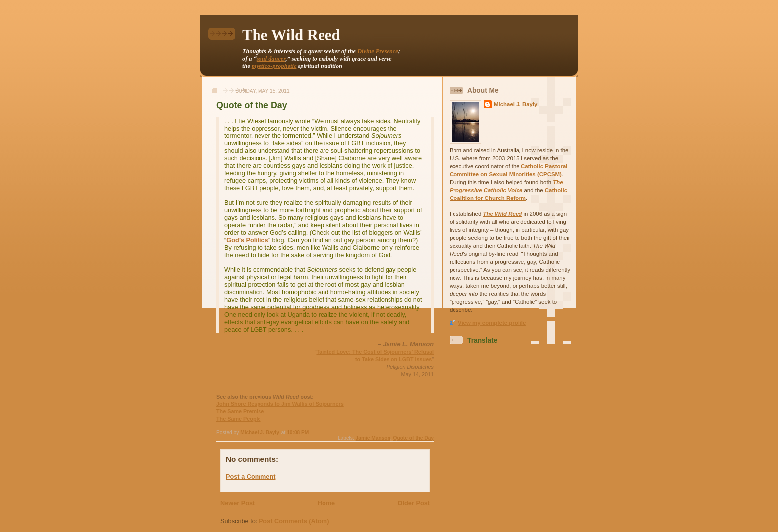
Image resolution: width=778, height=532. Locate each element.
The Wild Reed (291, 35)
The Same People (239, 419)
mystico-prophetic (274, 66)
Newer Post (237, 503)
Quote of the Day (413, 438)
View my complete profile (492, 323)
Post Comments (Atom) (294, 521)
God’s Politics (247, 240)
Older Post (414, 503)
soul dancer (271, 59)
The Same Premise (240, 411)
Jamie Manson (373, 438)
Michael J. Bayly (516, 104)
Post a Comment (251, 477)
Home (326, 503)
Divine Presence (378, 51)
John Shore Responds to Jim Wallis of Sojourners (280, 404)
